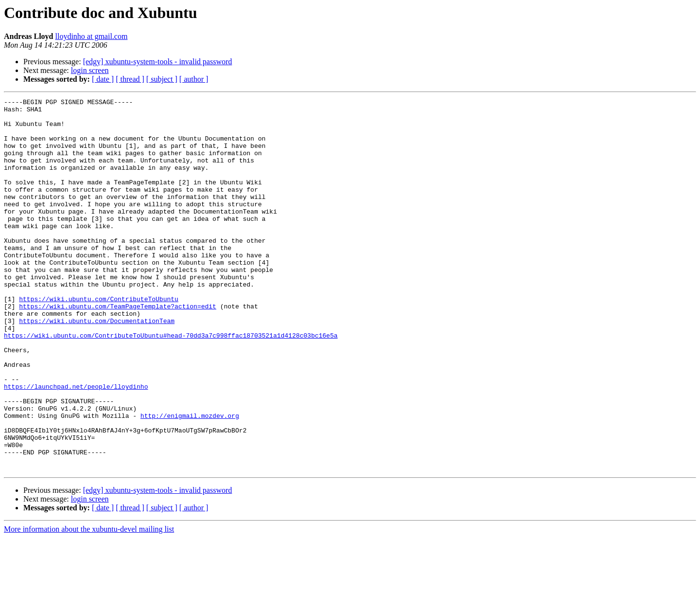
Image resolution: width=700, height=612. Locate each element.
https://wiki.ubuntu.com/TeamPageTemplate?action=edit (118, 348)
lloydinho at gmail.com (92, 36)
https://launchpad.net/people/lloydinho (76, 445)
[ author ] (194, 79)
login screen (90, 70)
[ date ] (103, 79)
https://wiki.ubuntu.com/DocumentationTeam (97, 366)
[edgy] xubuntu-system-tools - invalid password (158, 62)
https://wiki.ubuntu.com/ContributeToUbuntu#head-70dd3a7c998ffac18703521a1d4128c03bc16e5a (171, 383)
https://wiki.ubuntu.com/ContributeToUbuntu (99, 340)
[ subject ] (162, 79)
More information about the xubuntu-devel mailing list (89, 603)
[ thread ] (130, 79)
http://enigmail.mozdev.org (190, 480)
